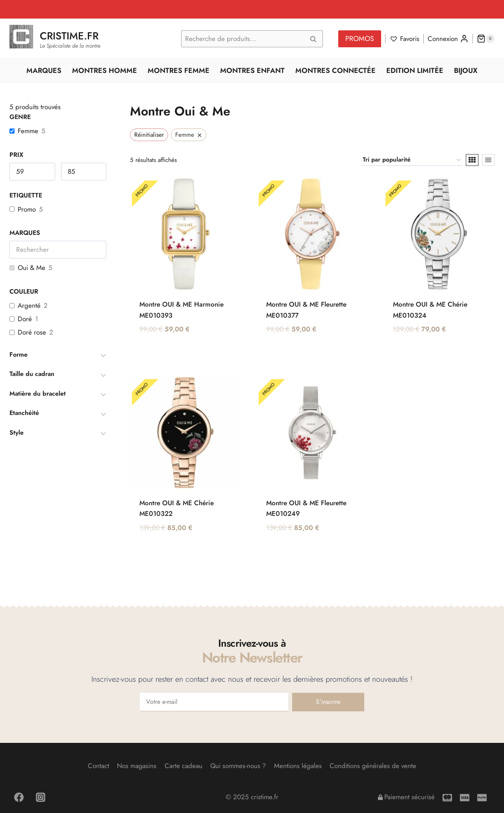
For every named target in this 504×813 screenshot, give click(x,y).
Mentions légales (298, 766)
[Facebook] (19, 797)
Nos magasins (137, 766)
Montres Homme (105, 71)
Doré (25, 319)
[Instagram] (41, 797)
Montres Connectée (335, 71)
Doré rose (32, 332)
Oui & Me (31, 268)
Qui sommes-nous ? (238, 766)
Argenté (29, 305)
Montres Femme (179, 71)
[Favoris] (404, 39)
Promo (27, 209)
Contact (98, 766)
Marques (44, 71)
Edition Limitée (415, 71)
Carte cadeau (183, 766)
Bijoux (466, 71)
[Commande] (411, 160)
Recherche (315, 39)
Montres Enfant (252, 71)
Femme (28, 131)
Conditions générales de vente (373, 766)
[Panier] (486, 39)
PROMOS (360, 39)
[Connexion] (448, 39)
